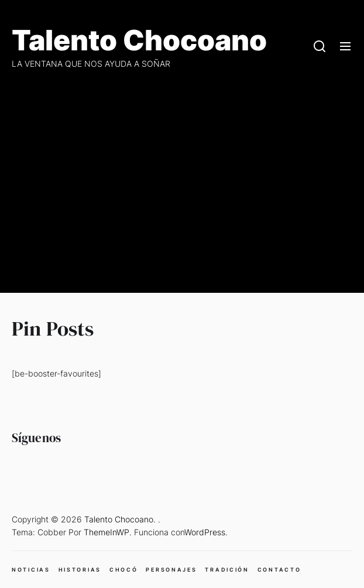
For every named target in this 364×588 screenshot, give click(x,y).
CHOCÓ (124, 570)
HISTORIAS (80, 570)
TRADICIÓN (227, 570)
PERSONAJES (171, 570)
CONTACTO (279, 570)
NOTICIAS (31, 570)
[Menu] (345, 47)
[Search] (320, 47)
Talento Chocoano (139, 40)
